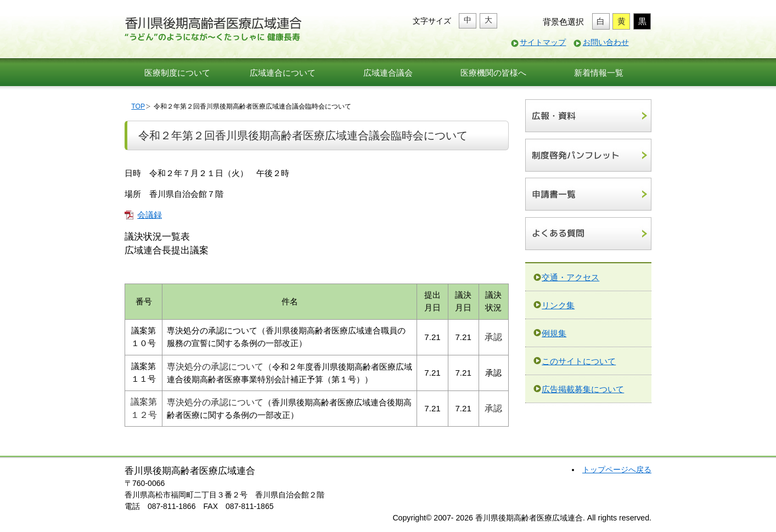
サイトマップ (543, 43)
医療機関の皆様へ (493, 73)
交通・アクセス (570, 277)
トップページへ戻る (617, 469)
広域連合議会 (388, 73)
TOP (138, 106)
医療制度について (177, 73)
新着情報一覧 (599, 73)
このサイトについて (579, 361)
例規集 (554, 333)
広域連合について (283, 73)
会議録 (150, 215)
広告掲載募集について (583, 389)
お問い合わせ (606, 43)
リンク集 (558, 305)
